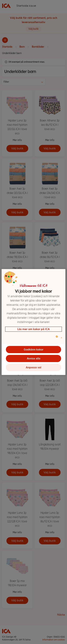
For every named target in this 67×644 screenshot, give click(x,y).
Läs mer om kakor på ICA (33, 329)
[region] (33, 322)
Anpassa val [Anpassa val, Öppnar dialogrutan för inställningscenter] (33, 367)
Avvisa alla (34, 358)
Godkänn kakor (34, 349)
